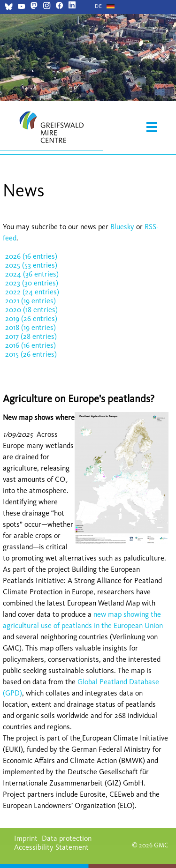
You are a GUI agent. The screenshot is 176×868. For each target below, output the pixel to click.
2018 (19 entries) (31, 327)
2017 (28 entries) (31, 336)
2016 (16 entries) (31, 345)
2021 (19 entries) (31, 301)
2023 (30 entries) (32, 283)
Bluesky (123, 227)
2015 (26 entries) (31, 354)
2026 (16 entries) (31, 256)
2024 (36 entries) (32, 274)
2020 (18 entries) (31, 310)
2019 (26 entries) (31, 318)
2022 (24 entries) (32, 292)
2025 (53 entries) (31, 265)
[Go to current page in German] (99, 6)
